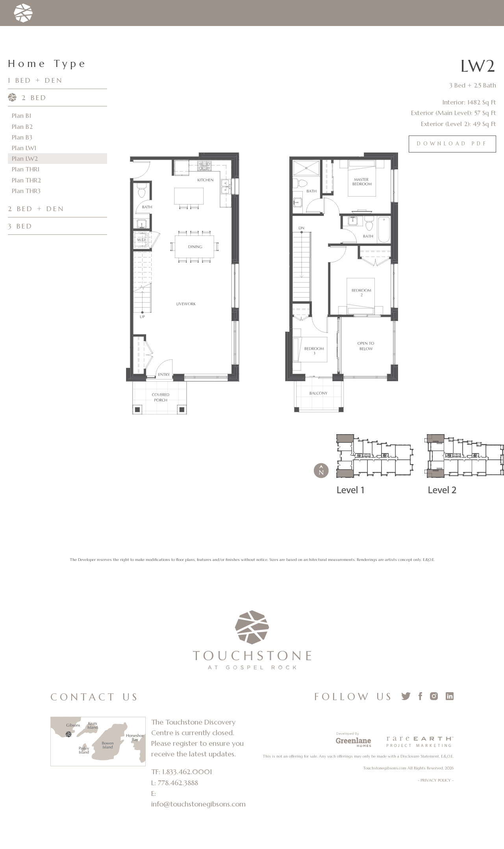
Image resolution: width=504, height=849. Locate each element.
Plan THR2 (26, 180)
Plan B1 (21, 115)
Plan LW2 (25, 158)
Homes (161, 14)
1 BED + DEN (35, 80)
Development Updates (298, 14)
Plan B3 (22, 137)
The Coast (207, 14)
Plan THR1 (26, 169)
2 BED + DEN (36, 209)
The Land (124, 14)
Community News (373, 14)
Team (243, 14)
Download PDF (452, 144)
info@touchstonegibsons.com (198, 804)
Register (470, 13)
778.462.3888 (178, 783)
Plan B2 (22, 126)
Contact (425, 14)
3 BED (20, 226)
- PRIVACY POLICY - (436, 780)
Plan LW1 (24, 148)
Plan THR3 (26, 191)
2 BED (34, 98)
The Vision (82, 14)
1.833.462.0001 (187, 772)
